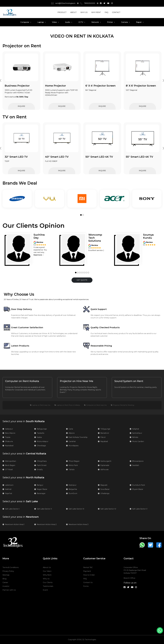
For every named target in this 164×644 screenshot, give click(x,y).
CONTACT (116, 12)
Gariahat (72, 441)
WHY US (84, 12)
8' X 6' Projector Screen (141, 86)
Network (95, 22)
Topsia (8, 437)
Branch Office (129, 578)
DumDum (73, 493)
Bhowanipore (138, 461)
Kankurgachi (106, 461)
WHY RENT (96, 12)
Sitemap (6, 575)
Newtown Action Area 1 (15, 524)
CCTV (81, 22)
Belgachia (73, 489)
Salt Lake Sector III (76, 509)
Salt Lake (20, 501)
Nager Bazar (42, 489)
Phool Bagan (74, 461)
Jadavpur (9, 429)
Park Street (42, 465)
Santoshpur (137, 433)
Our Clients (48, 582)
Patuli (103, 437)
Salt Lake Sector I (12, 509)
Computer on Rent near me (96, 405)
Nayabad (104, 441)
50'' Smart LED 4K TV (99, 157)
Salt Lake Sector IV (108, 509)
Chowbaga (41, 446)
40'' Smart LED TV (57, 157)
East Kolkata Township (78, 437)
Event (45, 590)
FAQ (106, 12)
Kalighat (136, 429)
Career (5, 582)
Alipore (72, 433)
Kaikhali (8, 489)
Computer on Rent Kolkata (22, 381)
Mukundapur (43, 441)
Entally (40, 470)
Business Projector (17, 86)
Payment (87, 571)
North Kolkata (23, 477)
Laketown (9, 485)
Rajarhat (9, 493)
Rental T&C (88, 567)
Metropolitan (11, 461)
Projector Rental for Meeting (124, 405)
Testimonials (48, 586)
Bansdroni (105, 433)
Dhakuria (9, 441)
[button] (81, 215)
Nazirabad (9, 446)
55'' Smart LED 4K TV (139, 157)
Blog (4, 579)
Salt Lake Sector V (140, 509)
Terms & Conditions (11, 567)
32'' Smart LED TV (16, 157)
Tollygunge (105, 429)
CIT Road (9, 470)
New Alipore (10, 433)
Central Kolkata (24, 454)
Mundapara (73, 446)
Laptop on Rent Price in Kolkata (68, 405)
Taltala (71, 470)
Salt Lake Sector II (44, 509)
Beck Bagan (10, 465)
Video (54, 22)
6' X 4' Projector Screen (101, 86)
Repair (139, 22)
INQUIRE (21, 106)
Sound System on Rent (129, 381)
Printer (110, 22)
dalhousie (104, 470)
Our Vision (47, 571)
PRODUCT (62, 12)
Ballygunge (42, 429)
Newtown (21, 517)
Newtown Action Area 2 (47, 524)
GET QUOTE (82, 280)
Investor (6, 586)
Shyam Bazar (138, 489)
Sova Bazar (105, 489)
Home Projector (55, 86)
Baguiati (104, 485)
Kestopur (73, 485)
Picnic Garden (138, 441)
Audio (68, 22)
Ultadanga (105, 493)
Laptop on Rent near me (41, 405)
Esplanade (105, 465)
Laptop (41, 22)
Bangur (40, 485)
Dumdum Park (139, 485)
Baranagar (41, 493)
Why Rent (47, 575)
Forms (86, 586)
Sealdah (136, 465)
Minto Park (73, 465)
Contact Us (88, 582)
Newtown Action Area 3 (78, 524)
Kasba (39, 437)
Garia (71, 429)
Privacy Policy (8, 571)
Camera (124, 22)
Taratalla (40, 433)
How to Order (89, 575)
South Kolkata (24, 421)
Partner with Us (9, 590)
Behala (135, 437)
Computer (25, 22)
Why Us (46, 579)
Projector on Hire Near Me (77, 381)
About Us (47, 567)
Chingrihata (42, 461)
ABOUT (73, 12)
